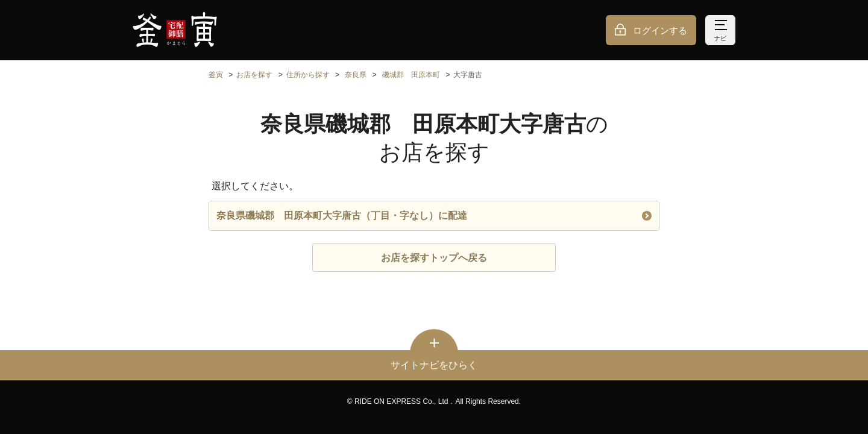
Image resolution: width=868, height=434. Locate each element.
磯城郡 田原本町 (411, 75)
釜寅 (216, 75)
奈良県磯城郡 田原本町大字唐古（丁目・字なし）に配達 (434, 215)
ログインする (660, 30)
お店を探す (254, 75)
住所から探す (308, 75)
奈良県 (356, 75)
